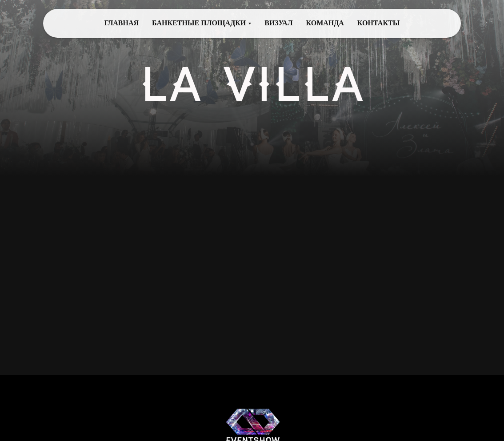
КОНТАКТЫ (379, 23)
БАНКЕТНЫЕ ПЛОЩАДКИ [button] (199, 23)
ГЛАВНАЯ (122, 23)
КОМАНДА (325, 23)
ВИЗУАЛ (278, 23)
